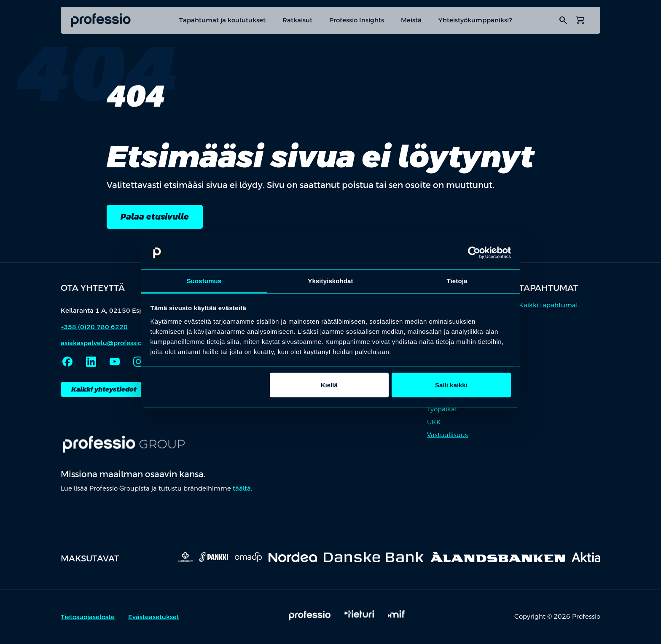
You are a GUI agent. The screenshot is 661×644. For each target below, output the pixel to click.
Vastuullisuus (447, 436)
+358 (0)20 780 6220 (94, 327)
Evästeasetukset (154, 618)
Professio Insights (357, 20)
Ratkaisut (297, 20)
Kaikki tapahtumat (549, 305)
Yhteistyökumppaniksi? (476, 20)
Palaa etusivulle (155, 217)
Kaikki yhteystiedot (104, 390)
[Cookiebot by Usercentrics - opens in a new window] (474, 253)
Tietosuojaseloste (88, 618)
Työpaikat (442, 410)
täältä (242, 489)
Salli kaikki (451, 385)
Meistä (411, 20)
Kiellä (329, 385)
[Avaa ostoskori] (580, 20)
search (563, 20)
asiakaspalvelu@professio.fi (104, 344)
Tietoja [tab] (457, 280)
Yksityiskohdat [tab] (330, 280)
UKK (434, 423)
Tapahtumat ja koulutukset (222, 20)
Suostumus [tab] (204, 280)
